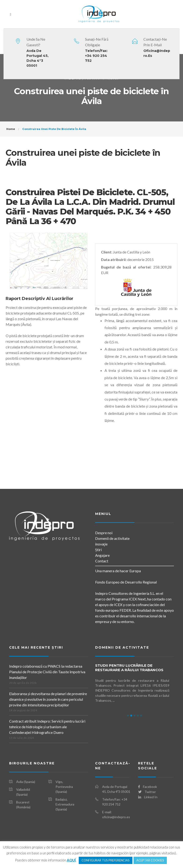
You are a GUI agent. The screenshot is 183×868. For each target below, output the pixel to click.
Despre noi (104, 533)
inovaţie (101, 544)
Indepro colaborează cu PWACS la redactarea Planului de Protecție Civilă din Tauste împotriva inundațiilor (47, 672)
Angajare (102, 555)
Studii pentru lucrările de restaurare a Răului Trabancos (129, 668)
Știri (99, 550)
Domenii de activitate (112, 538)
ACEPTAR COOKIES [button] (150, 860)
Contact (102, 561)
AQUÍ (71, 860)
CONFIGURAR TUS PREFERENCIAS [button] (106, 860)
